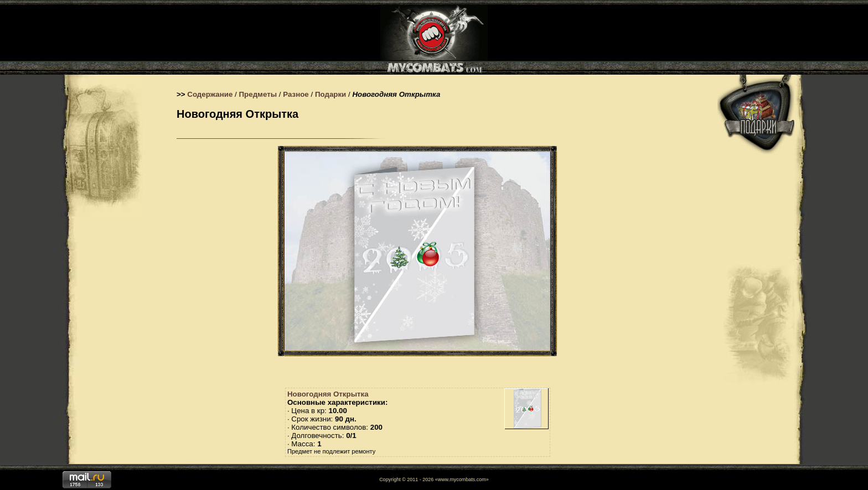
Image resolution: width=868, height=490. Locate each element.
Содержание (210, 94)
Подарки (330, 94)
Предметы (258, 94)
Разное (296, 94)
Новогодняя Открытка (328, 394)
